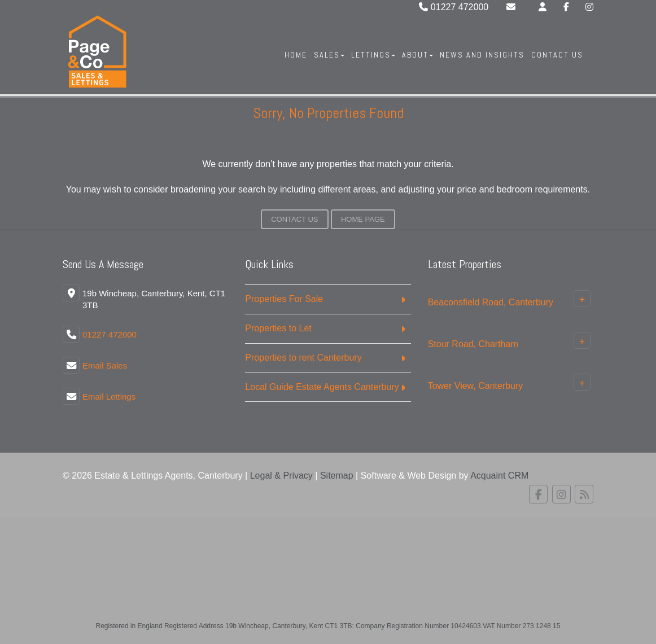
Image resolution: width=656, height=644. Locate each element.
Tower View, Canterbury (476, 386)
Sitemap (337, 476)
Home (296, 55)
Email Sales (105, 365)
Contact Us (557, 55)
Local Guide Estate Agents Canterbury (322, 387)
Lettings (373, 55)
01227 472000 (454, 7)
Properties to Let (278, 328)
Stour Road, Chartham (473, 344)
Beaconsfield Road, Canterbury (491, 302)
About (417, 55)
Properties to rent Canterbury (303, 358)
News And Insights (482, 55)
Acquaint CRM (499, 476)
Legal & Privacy (281, 476)
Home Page (363, 219)
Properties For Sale (284, 299)
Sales (329, 55)
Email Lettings (109, 397)
